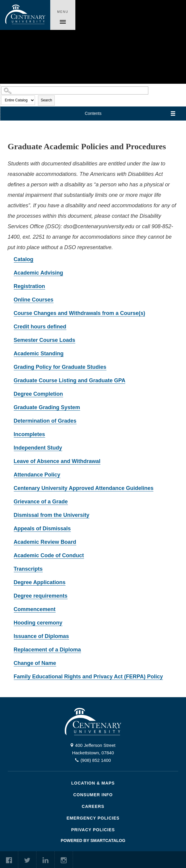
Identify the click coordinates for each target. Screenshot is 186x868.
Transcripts (28, 569)
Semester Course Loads (45, 340)
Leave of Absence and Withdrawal (57, 461)
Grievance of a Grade (41, 502)
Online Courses (34, 300)
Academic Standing (39, 354)
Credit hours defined (40, 327)
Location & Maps (93, 783)
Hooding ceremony (38, 623)
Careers (93, 806)
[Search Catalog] (75, 90)
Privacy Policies (93, 830)
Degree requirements (41, 596)
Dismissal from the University (52, 515)
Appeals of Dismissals (42, 529)
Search (46, 100)
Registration (29, 286)
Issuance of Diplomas (41, 636)
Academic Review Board (45, 542)
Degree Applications (40, 582)
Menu (63, 12)
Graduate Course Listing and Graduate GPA (70, 380)
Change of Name (35, 663)
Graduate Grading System (47, 407)
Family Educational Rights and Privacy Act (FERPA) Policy (88, 677)
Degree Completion (38, 394)
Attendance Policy (37, 475)
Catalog (24, 259)
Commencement (35, 609)
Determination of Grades (45, 421)
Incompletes (29, 434)
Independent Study (38, 448)
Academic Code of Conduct (49, 555)
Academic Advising (38, 273)
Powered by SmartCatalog (93, 840)
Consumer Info (93, 795)
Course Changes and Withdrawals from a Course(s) (80, 313)
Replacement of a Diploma (47, 650)
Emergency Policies (93, 818)
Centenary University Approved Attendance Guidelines (84, 488)
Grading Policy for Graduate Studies (60, 367)
